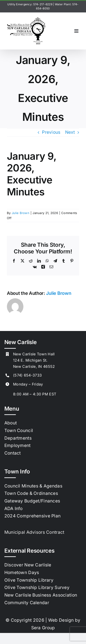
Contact (13, 453)
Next (70, 132)
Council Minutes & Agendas (33, 486)
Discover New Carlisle (28, 565)
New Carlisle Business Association (41, 595)
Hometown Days (22, 573)
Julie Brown (21, 213)
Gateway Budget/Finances (32, 501)
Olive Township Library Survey (37, 587)
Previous (51, 132)
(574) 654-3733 (27, 375)
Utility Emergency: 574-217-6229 (30, 4)
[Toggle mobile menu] (77, 31)
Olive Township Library (29, 580)
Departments (18, 438)
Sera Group (43, 628)
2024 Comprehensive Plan (33, 516)
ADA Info (13, 509)
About (11, 423)
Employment (18, 445)
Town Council (19, 431)
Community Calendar (27, 603)
